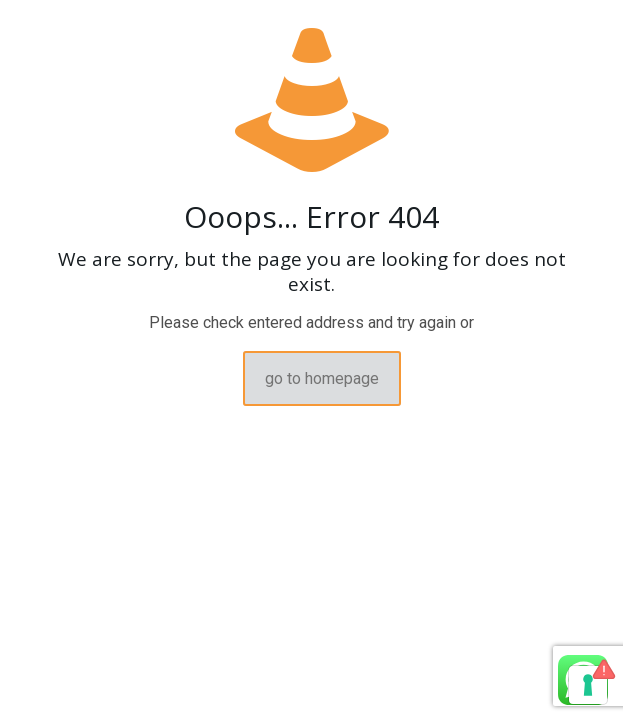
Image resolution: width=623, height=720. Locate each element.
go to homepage (322, 378)
